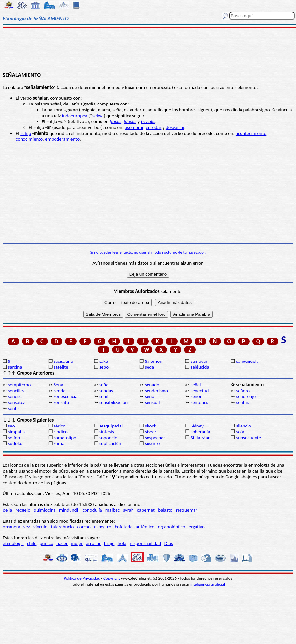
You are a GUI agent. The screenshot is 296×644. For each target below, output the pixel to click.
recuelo (23, 510)
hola (122, 543)
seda (149, 367)
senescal (16, 396)
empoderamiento (62, 139)
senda (59, 391)
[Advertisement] (148, 50)
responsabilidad (145, 543)
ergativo (197, 527)
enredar (153, 127)
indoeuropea (75, 116)
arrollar (93, 543)
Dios (169, 543)
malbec (113, 510)
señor (196, 396)
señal (196, 385)
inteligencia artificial (208, 584)
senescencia (65, 396)
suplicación (110, 443)
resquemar (187, 510)
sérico (59, 426)
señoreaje (246, 396)
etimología (13, 543)
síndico (61, 432)
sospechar (155, 438)
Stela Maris (202, 438)
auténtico (145, 527)
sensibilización (113, 402)
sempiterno (19, 385)
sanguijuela (247, 361)
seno (150, 396)
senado (152, 385)
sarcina (15, 367)
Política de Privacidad (82, 578)
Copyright (112, 578)
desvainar (175, 127)
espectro (103, 527)
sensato (61, 402)
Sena (58, 385)
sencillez (16, 391)
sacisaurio (63, 361)
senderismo (156, 391)
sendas (106, 391)
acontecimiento (251, 133)
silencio (243, 426)
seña (104, 385)
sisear (151, 432)
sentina (243, 402)
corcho (84, 527)
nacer (62, 543)
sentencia (200, 402)
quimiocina (45, 510)
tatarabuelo (62, 527)
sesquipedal (111, 426)
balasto (165, 510)
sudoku (15, 443)
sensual (152, 402)
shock (151, 426)
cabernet (146, 510)
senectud (200, 391)
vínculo (40, 527)
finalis (116, 121)
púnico (47, 543)
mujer (77, 543)
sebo (104, 367)
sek (96, 116)
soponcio (108, 438)
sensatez (16, 402)
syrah (128, 510)
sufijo (26, 133)
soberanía (200, 432)
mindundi (69, 510)
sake (104, 361)
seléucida (200, 367)
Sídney (197, 426)
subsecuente (249, 438)
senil (104, 396)
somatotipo (65, 438)
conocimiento (29, 139)
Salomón (154, 361)
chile (32, 543)
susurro (152, 443)
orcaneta (11, 527)
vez (27, 527)
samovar (199, 361)
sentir (14, 408)
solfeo (14, 438)
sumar (60, 443)
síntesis (107, 432)
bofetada (123, 527)
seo (11, 426)
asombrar (134, 127)
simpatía (16, 432)
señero (243, 391)
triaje (109, 543)
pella (7, 510)
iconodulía (92, 510)
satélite (61, 367)
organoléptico (172, 527)
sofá (240, 432)
